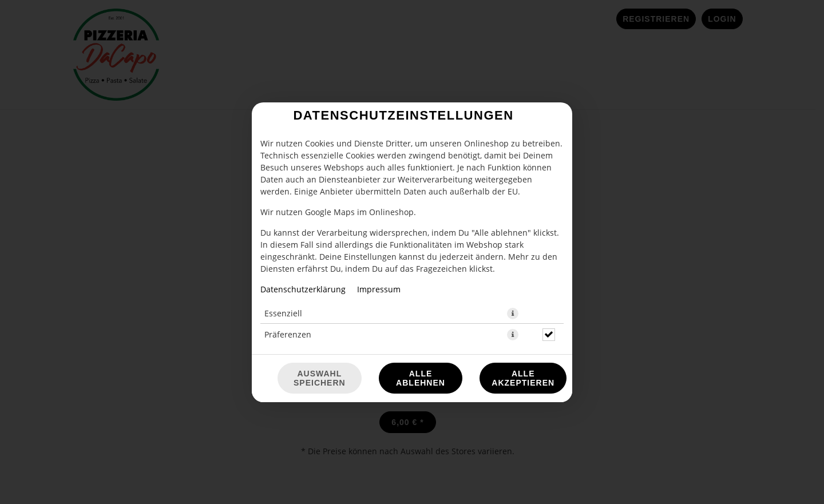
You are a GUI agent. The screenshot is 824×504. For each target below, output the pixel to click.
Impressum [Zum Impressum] (379, 289)
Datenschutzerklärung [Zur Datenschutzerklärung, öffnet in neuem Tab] (303, 289)
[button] (513, 313)
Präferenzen (288, 334)
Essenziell (283, 313)
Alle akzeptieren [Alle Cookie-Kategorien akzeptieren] (523, 378)
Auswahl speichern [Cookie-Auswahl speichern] (320, 378)
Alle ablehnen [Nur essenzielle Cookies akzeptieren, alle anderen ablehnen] (421, 378)
